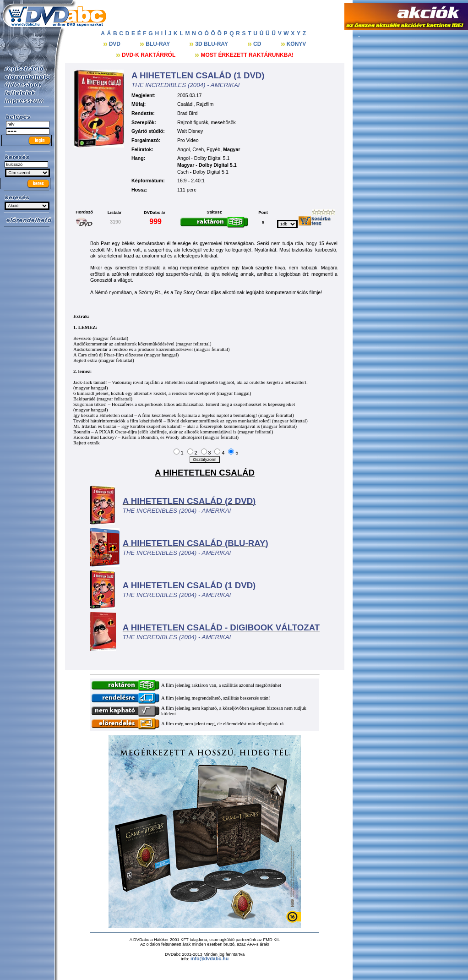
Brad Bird (187, 113)
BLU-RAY (158, 44)
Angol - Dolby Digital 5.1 (203, 158)
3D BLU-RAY (212, 44)
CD (258, 44)
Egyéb (213, 149)
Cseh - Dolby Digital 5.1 (203, 172)
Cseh (198, 149)
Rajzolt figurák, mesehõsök (207, 122)
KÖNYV (297, 44)
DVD (116, 44)
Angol (183, 149)
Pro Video (188, 140)
